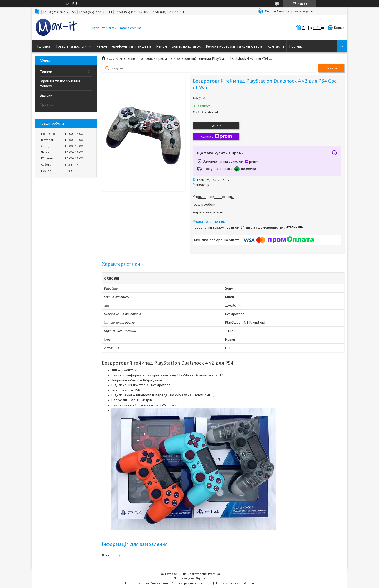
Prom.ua (214, 574)
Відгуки (46, 95)
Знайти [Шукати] (331, 68)
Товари (46, 72)
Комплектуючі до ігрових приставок (144, 58)
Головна (44, 46)
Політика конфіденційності (234, 583)
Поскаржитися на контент (194, 583)
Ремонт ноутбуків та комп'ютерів (234, 46)
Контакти (276, 46)
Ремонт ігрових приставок (179, 46)
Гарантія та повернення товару (60, 83)
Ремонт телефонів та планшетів (124, 46)
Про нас (296, 46)
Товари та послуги (71, 46)
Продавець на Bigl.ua (190, 578)
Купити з (216, 136)
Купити (216, 125)
